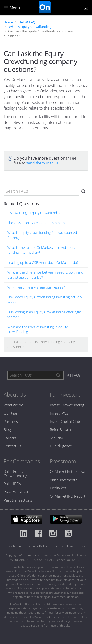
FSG (82, 546)
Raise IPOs (12, 484)
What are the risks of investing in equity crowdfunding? (38, 329)
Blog (7, 429)
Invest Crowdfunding (67, 405)
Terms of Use (63, 546)
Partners (11, 421)
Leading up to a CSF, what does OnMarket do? (43, 262)
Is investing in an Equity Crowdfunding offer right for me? (44, 314)
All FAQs (74, 375)
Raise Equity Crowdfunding (15, 474)
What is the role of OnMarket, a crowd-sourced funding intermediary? (43, 250)
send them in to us (42, 163)
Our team (12, 413)
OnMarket (45, 7)
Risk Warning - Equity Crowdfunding (34, 213)
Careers (10, 438)
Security (56, 438)
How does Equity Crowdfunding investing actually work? (45, 299)
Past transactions (18, 500)
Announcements (63, 480)
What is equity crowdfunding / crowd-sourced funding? (42, 235)
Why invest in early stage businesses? (36, 287)
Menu (12, 8)
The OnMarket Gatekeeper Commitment (39, 223)
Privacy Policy (38, 546)
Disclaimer (15, 546)
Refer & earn (60, 429)
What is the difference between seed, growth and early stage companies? (45, 275)
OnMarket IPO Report (68, 496)
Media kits (58, 488)
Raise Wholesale (17, 492)
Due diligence (61, 446)
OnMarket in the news (68, 471)
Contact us (13, 446)
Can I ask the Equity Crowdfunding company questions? (41, 344)
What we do (13, 405)
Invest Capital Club (65, 421)
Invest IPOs (59, 413)
